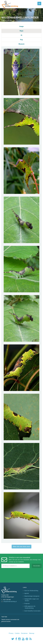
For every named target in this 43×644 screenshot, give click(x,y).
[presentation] (15, 575)
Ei (21, 35)
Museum (21, 44)
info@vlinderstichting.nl (10, 601)
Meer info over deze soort (21, 547)
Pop (21, 40)
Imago (21, 26)
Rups (22, 31)
